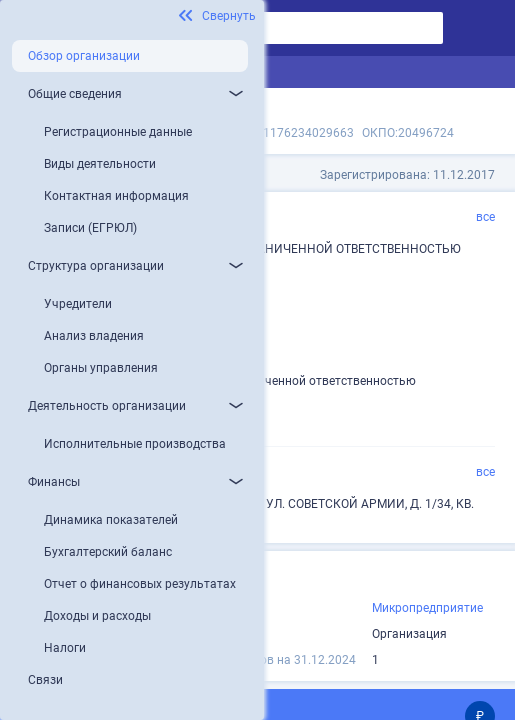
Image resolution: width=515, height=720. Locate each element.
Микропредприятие (427, 608)
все (485, 217)
